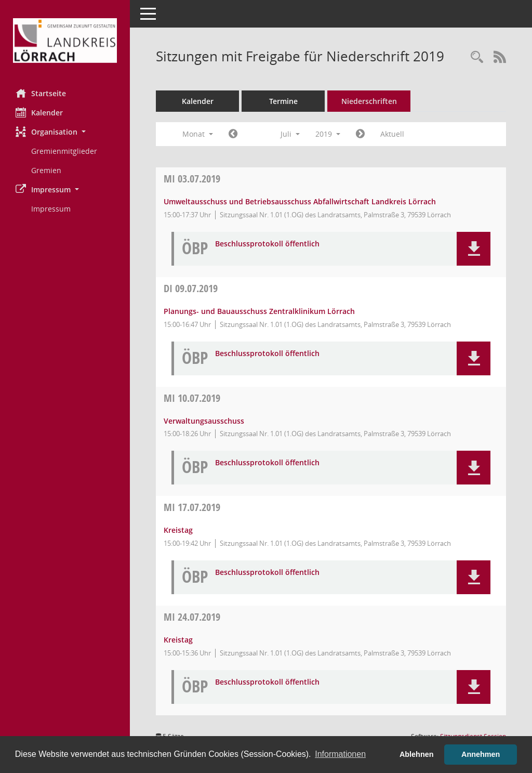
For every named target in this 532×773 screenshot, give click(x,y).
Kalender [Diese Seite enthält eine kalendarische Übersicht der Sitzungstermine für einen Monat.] (39, 112)
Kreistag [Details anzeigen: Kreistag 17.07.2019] (178, 530)
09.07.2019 (191, 288)
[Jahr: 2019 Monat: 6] (233, 134)
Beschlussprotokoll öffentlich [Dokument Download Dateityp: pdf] (267, 244)
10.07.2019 (192, 398)
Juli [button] (290, 134)
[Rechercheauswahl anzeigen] (477, 57)
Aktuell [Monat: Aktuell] (392, 134)
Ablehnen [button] (417, 754)
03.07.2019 (192, 179)
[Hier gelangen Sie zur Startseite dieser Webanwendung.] (65, 41)
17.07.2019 (192, 507)
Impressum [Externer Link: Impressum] (51, 209)
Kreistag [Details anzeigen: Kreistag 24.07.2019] (178, 640)
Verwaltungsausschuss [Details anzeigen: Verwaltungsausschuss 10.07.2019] (204, 421)
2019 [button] (328, 134)
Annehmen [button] (481, 754)
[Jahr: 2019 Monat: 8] (360, 134)
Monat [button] (198, 134)
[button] (65, 132)
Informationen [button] (340, 754)
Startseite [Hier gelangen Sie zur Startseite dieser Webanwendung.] (41, 93)
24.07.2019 (192, 617)
